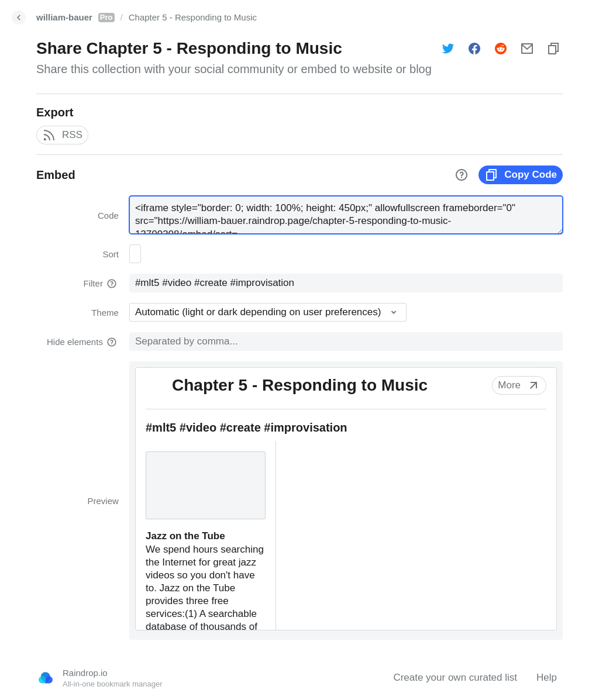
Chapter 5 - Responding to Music (193, 17)
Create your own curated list (455, 677)
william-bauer (75, 17)
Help (547, 677)
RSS (62, 135)
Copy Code (521, 175)
